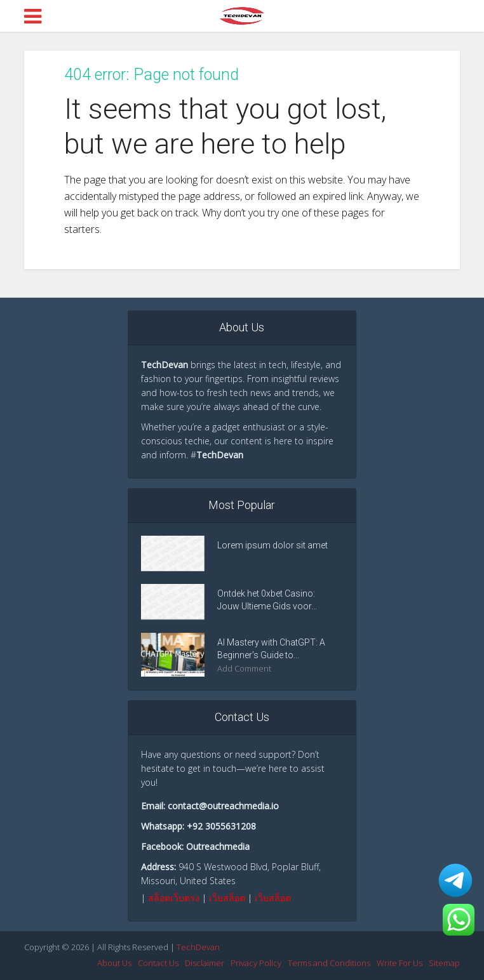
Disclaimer (205, 963)
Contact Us (158, 963)
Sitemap (444, 963)
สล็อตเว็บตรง (174, 898)
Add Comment (244, 669)
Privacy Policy (256, 963)
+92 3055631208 (221, 826)
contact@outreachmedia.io (223, 806)
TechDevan (198, 947)
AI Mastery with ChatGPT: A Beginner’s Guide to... (271, 649)
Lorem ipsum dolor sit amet (272, 545)
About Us (114, 963)
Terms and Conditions (329, 963)
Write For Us (400, 963)
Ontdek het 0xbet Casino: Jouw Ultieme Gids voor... (267, 600)
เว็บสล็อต (227, 898)
